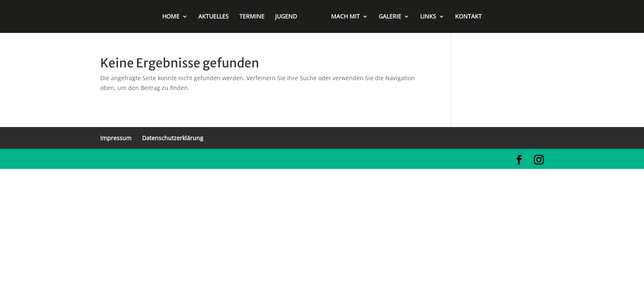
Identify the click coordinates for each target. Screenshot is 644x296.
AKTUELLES (214, 17)
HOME (171, 17)
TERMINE (252, 17)
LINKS (428, 17)
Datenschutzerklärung (173, 138)
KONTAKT (468, 17)
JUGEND (286, 17)
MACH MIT (345, 17)
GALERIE (390, 17)
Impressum (116, 138)
